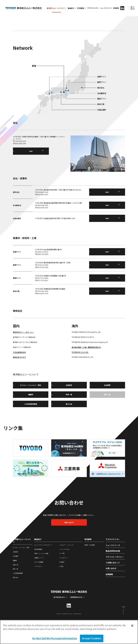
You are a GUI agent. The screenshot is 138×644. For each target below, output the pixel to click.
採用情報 (116, 8)
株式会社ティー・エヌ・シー (23, 356)
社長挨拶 (15, 575)
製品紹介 (71, 8)
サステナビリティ (93, 8)
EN (133, 9)
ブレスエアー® (63, 581)
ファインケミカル (64, 573)
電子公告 (15, 601)
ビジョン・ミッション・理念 (21, 571)
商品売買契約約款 (113, 574)
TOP (14, 37)
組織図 (15, 584)
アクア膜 (62, 577)
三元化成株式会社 (19, 376)
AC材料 (61, 590)
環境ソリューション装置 (41, 577)
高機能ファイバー (39, 581)
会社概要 (15, 580)
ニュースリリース (106, 8)
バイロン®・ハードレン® (66, 568)
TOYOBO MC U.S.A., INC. (80, 376)
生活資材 (62, 586)
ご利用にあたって (113, 586)
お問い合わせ (111, 592)
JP (132, 7)
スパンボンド (38, 590)
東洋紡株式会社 (59, 620)
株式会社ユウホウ (19, 381)
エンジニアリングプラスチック (43, 568)
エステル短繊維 (39, 586)
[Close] (132, 627)
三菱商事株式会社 (76, 620)
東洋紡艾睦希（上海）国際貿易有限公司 (86, 371)
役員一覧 (15, 588)
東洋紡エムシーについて (56, 8)
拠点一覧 (15, 592)
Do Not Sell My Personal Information (55, 640)
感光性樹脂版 (38, 573)
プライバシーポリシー (115, 580)
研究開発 (81, 8)
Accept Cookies (92, 640)
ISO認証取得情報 (18, 597)
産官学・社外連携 (89, 568)
